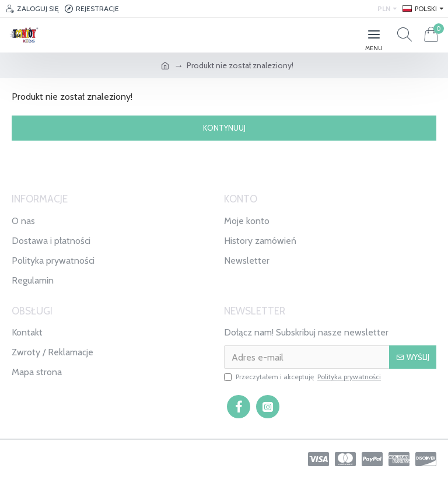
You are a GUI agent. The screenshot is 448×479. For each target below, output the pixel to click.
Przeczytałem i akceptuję (303, 377)
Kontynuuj (224, 128)
